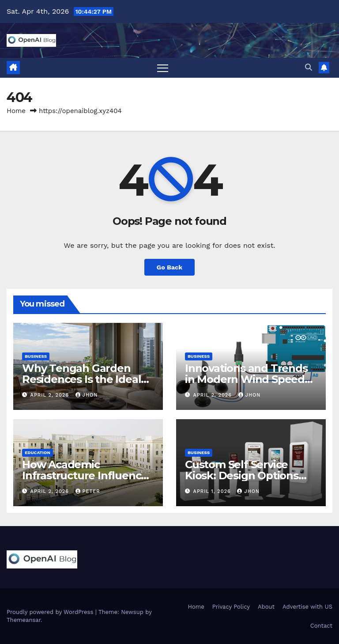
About (266, 607)
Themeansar (24, 620)
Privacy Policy (231, 607)
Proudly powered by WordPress (51, 612)
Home (16, 111)
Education (38, 453)
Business (36, 356)
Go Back (169, 267)
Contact (321, 626)
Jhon (87, 395)
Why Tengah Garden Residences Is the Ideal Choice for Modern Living (87, 379)
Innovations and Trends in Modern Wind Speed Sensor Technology (246, 379)
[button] (309, 67)
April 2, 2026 (51, 395)
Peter (88, 491)
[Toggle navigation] (163, 68)
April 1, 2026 (213, 491)
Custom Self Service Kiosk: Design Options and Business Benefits (243, 475)
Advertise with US (307, 607)
